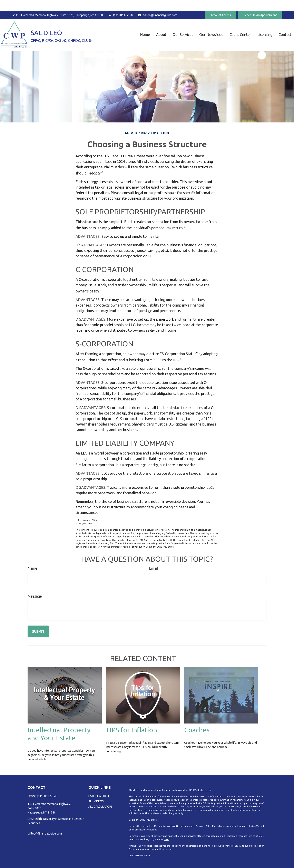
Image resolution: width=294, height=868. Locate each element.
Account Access (221, 4)
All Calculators (101, 807)
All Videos (96, 801)
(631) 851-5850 (120, 4)
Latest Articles (100, 796)
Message (35, 596)
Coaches (197, 730)
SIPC (166, 839)
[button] (134, 23)
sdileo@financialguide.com (158, 4)
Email (154, 568)
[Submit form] (38, 631)
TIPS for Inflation (131, 730)
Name (32, 568)
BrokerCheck (204, 790)
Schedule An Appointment (260, 4)
